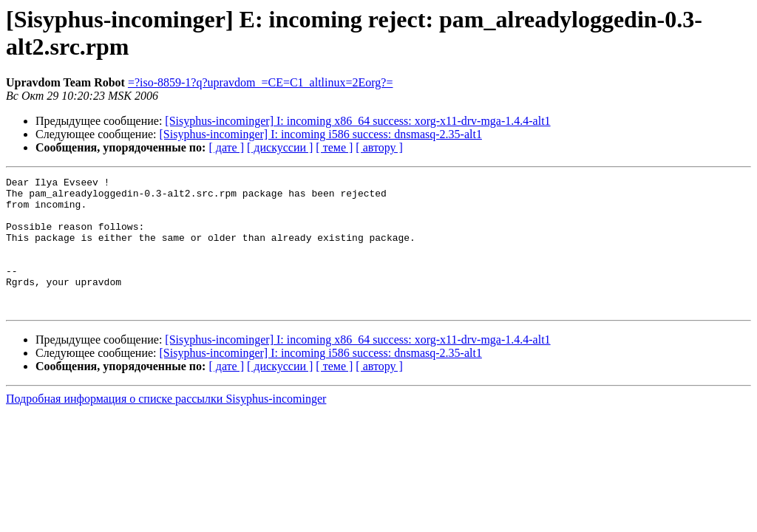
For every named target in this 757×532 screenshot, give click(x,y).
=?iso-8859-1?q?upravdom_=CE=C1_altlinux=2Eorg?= (261, 82)
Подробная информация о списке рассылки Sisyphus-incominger (166, 425)
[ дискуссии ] (280, 147)
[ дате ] (226, 147)
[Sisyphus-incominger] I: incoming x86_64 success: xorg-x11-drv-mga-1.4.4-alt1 (357, 121)
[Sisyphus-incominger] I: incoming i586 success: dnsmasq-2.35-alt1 (321, 134)
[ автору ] (379, 147)
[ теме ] (334, 147)
